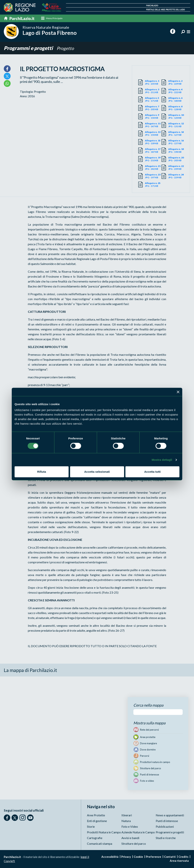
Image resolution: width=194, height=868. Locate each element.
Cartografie (95, 838)
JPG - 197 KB (153, 176)
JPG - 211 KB (153, 91)
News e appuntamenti (170, 815)
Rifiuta (42, 472)
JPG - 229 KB (176, 82)
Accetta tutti (152, 472)
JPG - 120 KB (176, 116)
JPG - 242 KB (153, 167)
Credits (183, 857)
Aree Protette (96, 815)
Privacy (126, 857)
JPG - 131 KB (176, 125)
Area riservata (179, 861)
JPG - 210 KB (153, 159)
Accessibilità (110, 857)
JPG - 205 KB (153, 108)
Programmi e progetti (29, 48)
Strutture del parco (134, 843)
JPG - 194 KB (176, 150)
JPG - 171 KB (153, 99)
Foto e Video (130, 826)
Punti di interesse (167, 821)
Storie (91, 826)
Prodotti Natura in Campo (104, 832)
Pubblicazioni (165, 826)
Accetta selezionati (97, 472)
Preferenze (154, 857)
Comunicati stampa (100, 843)
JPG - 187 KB (153, 150)
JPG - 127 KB (176, 133)
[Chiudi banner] (178, 392)
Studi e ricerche (166, 838)
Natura (126, 821)
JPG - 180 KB (176, 99)
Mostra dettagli (162, 460)
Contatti (170, 857)
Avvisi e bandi (130, 838)
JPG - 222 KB (176, 91)
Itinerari (127, 815)
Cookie (138, 857)
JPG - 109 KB (153, 142)
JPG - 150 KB (153, 133)
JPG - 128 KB (176, 108)
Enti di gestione (97, 821)
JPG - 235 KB (153, 82)
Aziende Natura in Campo (138, 832)
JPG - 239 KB (176, 167)
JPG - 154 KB (153, 116)
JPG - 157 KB (176, 142)
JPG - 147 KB (153, 125)
